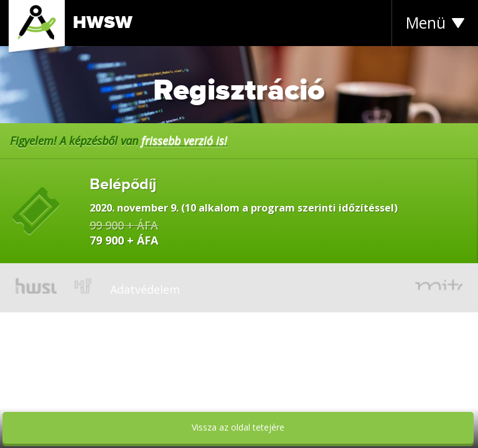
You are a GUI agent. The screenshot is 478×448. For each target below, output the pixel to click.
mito (439, 286)
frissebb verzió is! (184, 141)
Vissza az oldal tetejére (238, 427)
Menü (426, 23)
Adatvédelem (145, 289)
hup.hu (83, 286)
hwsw (36, 286)
